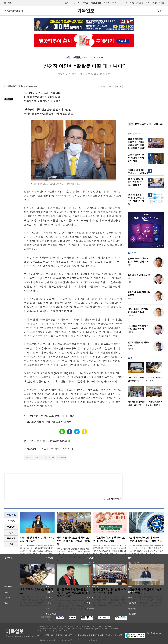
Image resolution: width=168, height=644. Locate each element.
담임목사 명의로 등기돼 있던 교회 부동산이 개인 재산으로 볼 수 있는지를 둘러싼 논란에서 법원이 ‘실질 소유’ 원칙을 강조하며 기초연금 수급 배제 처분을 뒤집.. (146, 550)
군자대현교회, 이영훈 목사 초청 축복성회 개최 (109, 591)
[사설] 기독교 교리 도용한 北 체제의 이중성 (139, 172)
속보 (131, 124)
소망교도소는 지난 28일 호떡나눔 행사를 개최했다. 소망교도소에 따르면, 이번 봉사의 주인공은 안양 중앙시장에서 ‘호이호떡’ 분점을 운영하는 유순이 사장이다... (37, 601)
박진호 (131, 349)
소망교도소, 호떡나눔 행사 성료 (37, 591)
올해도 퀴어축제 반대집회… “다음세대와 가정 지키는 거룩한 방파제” (136, 144)
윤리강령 (118, 635)
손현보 (85, 3)
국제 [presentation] (11, 544)
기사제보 (68, 635)
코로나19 (62, 457)
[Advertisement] (146, 102)
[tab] (11, 521)
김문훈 (107, 3)
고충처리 (109, 635)
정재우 (131, 315)
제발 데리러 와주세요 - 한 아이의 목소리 (139, 310)
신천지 (29, 457)
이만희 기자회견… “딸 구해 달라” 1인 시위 (49, 422)
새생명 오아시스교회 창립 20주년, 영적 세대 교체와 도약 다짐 (74, 541)
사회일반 (77, 58)
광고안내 (49, 635)
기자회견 (50, 457)
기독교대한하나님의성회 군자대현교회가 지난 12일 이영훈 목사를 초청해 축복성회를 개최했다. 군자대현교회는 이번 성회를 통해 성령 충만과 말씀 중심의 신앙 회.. (110, 601)
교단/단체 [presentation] (11, 527)
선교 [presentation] (11, 533)
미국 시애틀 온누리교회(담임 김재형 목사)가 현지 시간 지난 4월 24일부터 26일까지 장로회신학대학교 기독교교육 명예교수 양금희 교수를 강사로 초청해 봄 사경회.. (37, 550)
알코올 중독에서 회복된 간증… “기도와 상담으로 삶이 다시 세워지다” (73, 593)
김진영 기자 (17, 86)
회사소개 (40, 635)
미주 (147, 3)
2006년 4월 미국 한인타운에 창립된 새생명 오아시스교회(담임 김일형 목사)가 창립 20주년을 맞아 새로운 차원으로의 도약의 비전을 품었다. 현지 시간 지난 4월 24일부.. (74, 554)
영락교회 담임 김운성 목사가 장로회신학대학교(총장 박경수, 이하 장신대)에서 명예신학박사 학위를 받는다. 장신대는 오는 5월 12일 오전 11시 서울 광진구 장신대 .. (146, 601)
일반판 (141, 3)
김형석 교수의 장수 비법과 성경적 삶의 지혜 (136, 158)
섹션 (8, 3)
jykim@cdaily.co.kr (30, 86)
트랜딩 (68, 3)
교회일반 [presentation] (11, 521)
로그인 (161, 3)
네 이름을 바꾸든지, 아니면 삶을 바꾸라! (139, 327)
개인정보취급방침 (81, 635)
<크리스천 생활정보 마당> (112, 499)
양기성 (131, 265)
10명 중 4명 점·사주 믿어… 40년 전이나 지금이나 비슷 (136, 199)
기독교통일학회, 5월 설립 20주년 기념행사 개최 (109, 539)
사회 (68, 58)
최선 (130, 282)
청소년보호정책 (97, 635)
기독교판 (131, 3)
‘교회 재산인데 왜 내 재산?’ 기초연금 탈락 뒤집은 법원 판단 (146, 539)
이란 (114, 3)
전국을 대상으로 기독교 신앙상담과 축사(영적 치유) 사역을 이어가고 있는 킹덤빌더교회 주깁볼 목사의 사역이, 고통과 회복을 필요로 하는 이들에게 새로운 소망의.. (74, 605)
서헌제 (131, 299)
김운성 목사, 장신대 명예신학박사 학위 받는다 (146, 591)
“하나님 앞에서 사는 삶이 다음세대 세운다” (37, 539)
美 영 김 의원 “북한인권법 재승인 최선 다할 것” (136, 182)
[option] (137, 373)
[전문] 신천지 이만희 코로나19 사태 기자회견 (50, 416)
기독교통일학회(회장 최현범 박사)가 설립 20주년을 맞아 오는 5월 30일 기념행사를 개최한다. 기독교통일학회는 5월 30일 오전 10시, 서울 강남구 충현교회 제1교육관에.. (110, 551)
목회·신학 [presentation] (11, 538)
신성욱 (131, 332)
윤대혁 (77, 3)
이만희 (39, 457)
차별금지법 (96, 3)
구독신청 (154, 3)
